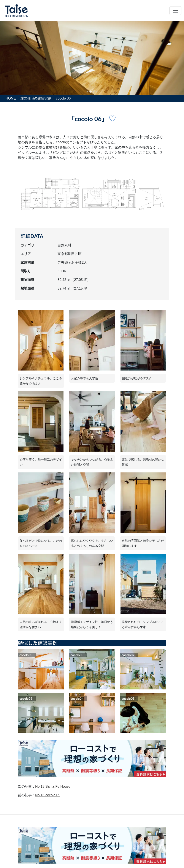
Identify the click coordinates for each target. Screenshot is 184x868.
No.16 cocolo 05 (48, 795)
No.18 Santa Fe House (53, 786)
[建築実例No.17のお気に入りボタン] (112, 119)
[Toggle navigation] (175, 11)
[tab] (87, 92)
